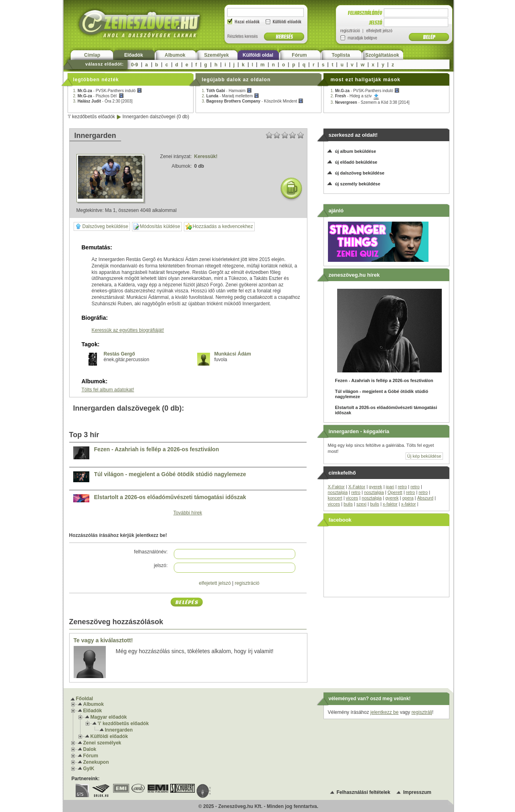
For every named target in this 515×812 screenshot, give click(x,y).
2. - (99, 96)
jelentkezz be (385, 712)
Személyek (216, 55)
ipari (390, 487)
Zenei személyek (102, 743)
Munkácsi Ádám (233, 354)
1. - (108, 91)
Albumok (175, 55)
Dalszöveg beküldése (102, 226)
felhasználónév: (151, 552)
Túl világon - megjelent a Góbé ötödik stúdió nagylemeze (170, 474)
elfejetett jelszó (215, 583)
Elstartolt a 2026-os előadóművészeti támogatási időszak (170, 497)
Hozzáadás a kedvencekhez (219, 227)
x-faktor (390, 504)
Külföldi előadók (109, 736)
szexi (362, 504)
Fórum (299, 55)
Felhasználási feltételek (364, 792)
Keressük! (206, 156)
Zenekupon (96, 762)
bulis (348, 504)
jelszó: (161, 565)
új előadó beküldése (356, 162)
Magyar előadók (109, 717)
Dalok (90, 749)
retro (403, 487)
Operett (395, 492)
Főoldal (85, 699)
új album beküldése (356, 151)
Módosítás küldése (157, 227)
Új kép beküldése (424, 456)
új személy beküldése (358, 184)
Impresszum (417, 792)
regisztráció (247, 583)
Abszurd (425, 498)
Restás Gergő (119, 354)
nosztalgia (338, 492)
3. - (103, 101)
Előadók (134, 55)
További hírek (188, 513)
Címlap (92, 55)
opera (408, 498)
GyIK (89, 769)
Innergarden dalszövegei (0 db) (156, 117)
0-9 (135, 65)
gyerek (376, 487)
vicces (352, 498)
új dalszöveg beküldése (360, 173)
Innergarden (119, 730)
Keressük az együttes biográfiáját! (128, 330)
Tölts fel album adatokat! (108, 390)
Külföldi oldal (258, 55)
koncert (335, 498)
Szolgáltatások (382, 55)
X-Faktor (336, 487)
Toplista (341, 55)
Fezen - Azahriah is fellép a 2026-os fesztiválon (157, 449)
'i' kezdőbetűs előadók (92, 117)
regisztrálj (422, 712)
